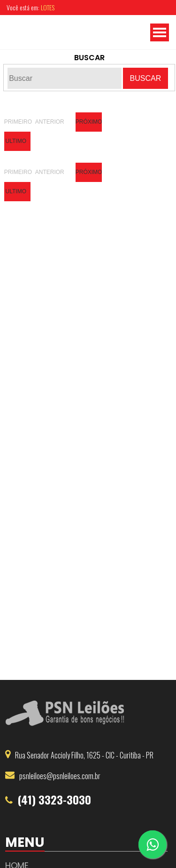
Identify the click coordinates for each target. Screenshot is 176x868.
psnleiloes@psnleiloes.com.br (60, 776)
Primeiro (17, 122)
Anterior (48, 122)
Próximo (89, 122)
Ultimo (16, 141)
